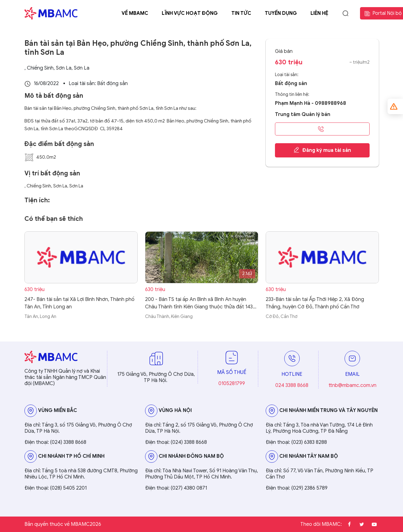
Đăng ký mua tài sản (322, 150)
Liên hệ (319, 13)
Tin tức (241, 13)
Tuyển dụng (281, 13)
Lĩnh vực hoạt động (190, 13)
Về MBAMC (135, 13)
